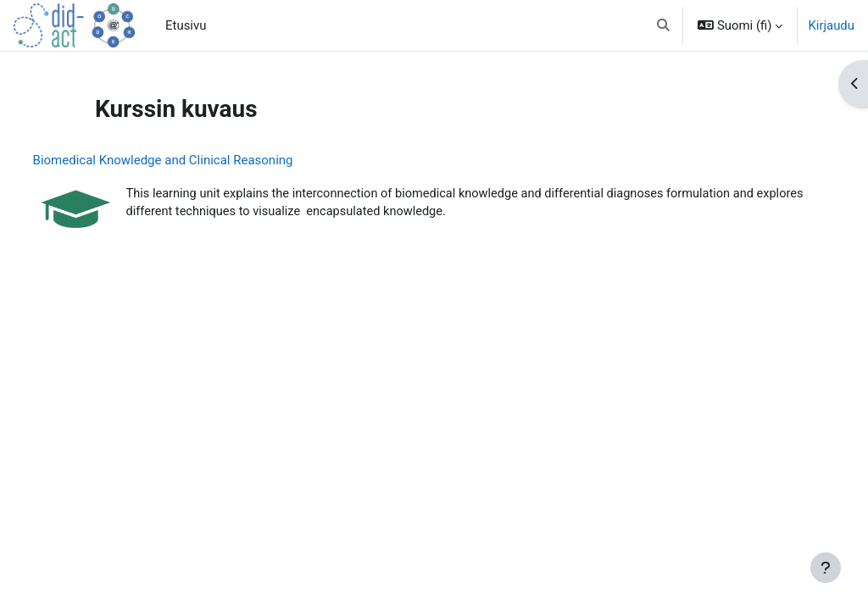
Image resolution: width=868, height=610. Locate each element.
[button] (664, 25)
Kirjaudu (831, 25)
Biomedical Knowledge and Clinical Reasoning (195, 160)
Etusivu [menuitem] (186, 25)
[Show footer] (826, 568)
